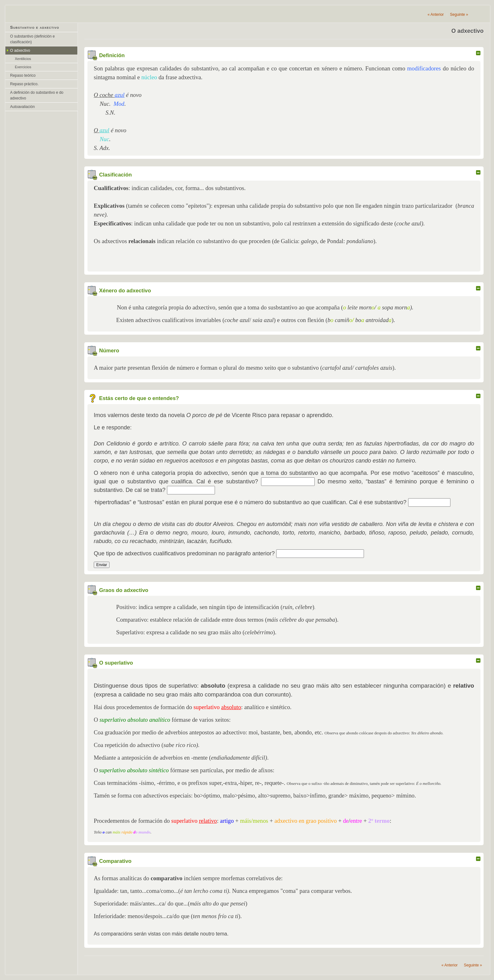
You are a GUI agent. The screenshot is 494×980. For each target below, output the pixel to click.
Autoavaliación (22, 107)
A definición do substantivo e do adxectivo (37, 95)
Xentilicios (23, 59)
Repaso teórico (23, 75)
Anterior (435, 15)
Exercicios (23, 67)
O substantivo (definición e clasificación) (32, 39)
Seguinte (459, 15)
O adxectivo (20, 51)
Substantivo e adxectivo (35, 27)
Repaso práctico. (24, 84)
